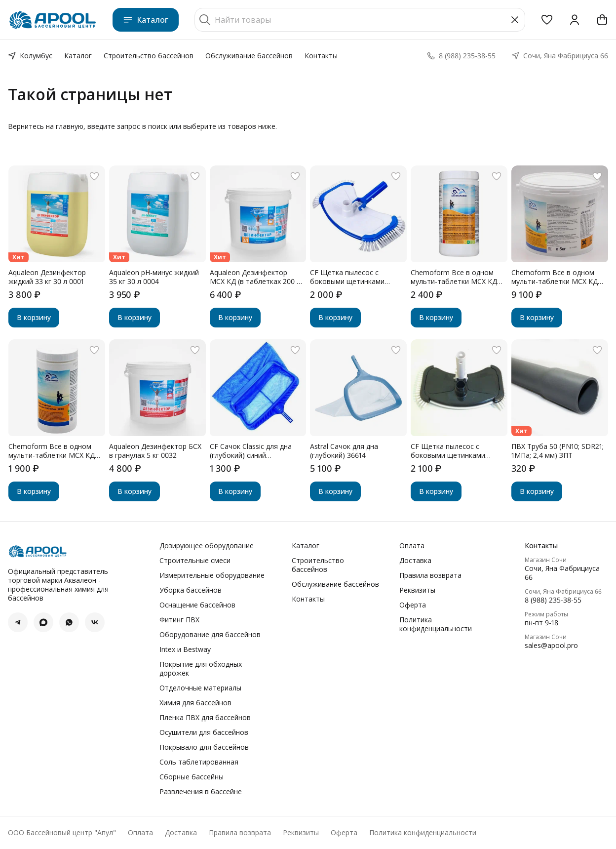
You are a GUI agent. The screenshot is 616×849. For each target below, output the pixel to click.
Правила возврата (430, 575)
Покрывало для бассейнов (204, 747)
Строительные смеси (195, 561)
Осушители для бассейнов (204, 732)
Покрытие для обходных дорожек (201, 669)
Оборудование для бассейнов (210, 635)
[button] (547, 20)
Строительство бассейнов (149, 56)
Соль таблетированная (199, 762)
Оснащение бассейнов (197, 605)
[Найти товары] (360, 20)
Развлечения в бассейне (201, 792)
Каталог (146, 20)
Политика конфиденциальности (436, 624)
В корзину (34, 317)
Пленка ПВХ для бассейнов (205, 718)
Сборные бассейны (192, 777)
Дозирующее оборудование (207, 546)
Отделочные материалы (200, 688)
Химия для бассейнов (195, 703)
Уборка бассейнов (191, 590)
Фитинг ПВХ (179, 620)
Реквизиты (417, 590)
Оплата (412, 546)
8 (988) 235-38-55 (553, 600)
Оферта (413, 605)
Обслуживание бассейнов (249, 56)
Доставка (415, 561)
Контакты (321, 56)
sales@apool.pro (551, 646)
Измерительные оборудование (212, 575)
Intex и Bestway (185, 649)
